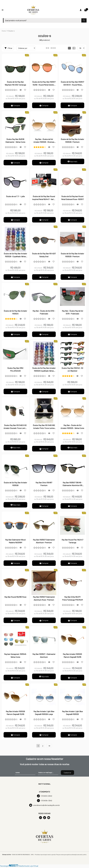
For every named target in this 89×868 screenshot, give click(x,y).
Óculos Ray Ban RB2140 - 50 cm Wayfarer (72, 370)
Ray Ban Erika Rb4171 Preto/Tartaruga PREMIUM (72, 599)
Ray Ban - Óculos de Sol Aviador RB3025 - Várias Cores (72, 427)
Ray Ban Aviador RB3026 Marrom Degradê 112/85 (15, 714)
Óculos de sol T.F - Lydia (15, 196)
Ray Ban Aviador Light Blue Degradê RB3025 (72, 714)
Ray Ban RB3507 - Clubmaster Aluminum (44, 656)
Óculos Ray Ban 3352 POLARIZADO (15, 370)
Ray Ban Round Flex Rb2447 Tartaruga (72, 542)
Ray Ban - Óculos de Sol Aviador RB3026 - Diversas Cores (44, 141)
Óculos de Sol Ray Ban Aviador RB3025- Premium (72, 255)
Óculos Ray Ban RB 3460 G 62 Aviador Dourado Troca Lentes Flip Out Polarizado (15, 427)
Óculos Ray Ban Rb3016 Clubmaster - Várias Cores (15, 141)
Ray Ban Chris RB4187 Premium (44, 484)
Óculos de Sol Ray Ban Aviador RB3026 (15, 484)
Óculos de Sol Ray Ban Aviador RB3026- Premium (72, 141)
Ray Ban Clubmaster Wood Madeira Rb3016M (15, 542)
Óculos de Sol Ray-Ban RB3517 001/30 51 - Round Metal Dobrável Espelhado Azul (72, 84)
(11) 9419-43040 (44, 797)
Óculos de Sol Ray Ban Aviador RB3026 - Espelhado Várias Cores (15, 255)
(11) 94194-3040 (44, 801)
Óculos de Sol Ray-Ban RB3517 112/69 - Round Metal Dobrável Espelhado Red (44, 84)
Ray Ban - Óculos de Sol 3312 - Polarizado (44, 312)
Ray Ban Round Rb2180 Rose (15, 598)
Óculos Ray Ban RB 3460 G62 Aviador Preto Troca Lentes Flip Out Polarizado (44, 427)
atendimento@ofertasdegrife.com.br (44, 806)
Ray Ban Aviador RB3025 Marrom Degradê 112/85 (72, 656)
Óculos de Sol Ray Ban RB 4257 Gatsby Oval (44, 255)
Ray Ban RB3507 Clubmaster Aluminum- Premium (44, 542)
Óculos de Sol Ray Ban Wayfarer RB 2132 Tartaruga (15, 83)
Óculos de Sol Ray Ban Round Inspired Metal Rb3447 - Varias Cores (44, 198)
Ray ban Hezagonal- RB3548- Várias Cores (15, 656)
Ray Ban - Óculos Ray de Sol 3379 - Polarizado (72, 312)
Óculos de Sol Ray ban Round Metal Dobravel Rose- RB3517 (72, 198)
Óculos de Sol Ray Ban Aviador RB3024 (15, 312)
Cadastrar (67, 774)
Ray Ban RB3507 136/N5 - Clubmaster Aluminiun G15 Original (72, 485)
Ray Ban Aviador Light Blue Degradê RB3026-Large (44, 714)
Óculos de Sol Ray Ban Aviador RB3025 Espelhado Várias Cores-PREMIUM (44, 370)
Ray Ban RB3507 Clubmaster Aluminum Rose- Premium (44, 599)
